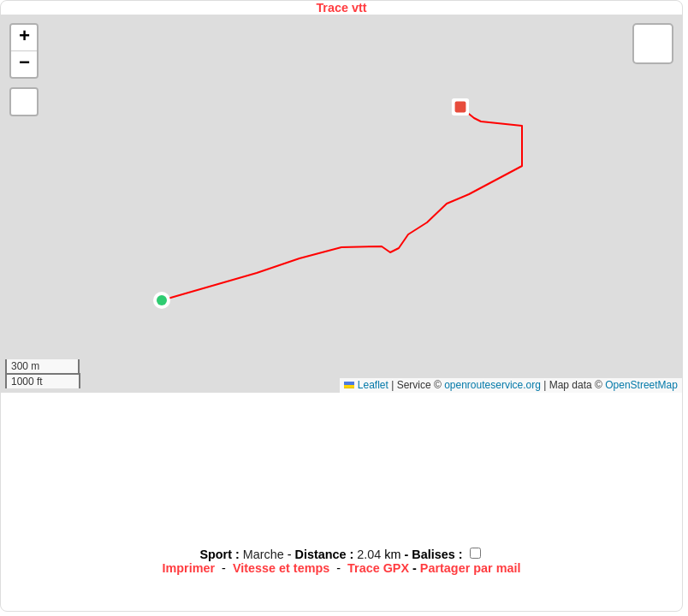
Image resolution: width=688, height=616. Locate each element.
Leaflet (366, 385)
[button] (162, 300)
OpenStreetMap (641, 385)
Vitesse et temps (281, 568)
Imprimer (189, 568)
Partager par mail (471, 568)
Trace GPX (378, 568)
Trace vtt (341, 8)
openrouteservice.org (492, 385)
